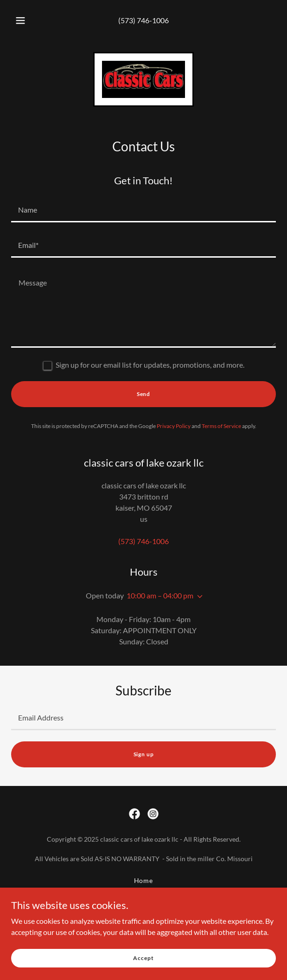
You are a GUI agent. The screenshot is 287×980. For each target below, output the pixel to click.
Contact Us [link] (143, 904)
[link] (143, 79)
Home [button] (144, 880)
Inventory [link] (143, 892)
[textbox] (143, 210)
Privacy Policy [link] (174, 426)
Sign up (144, 754)
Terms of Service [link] (221, 426)
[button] (23, 20)
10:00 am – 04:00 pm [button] (160, 595)
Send (143, 394)
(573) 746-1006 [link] (143, 20)
